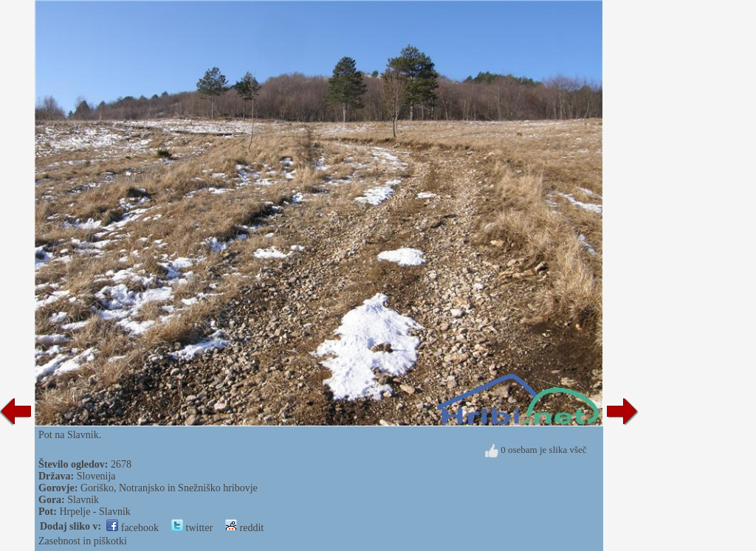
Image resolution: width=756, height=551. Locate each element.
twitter (192, 528)
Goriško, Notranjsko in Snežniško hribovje (169, 488)
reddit (244, 528)
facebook (133, 528)
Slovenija (96, 476)
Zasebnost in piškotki (83, 541)
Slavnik (83, 500)
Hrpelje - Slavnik (94, 512)
